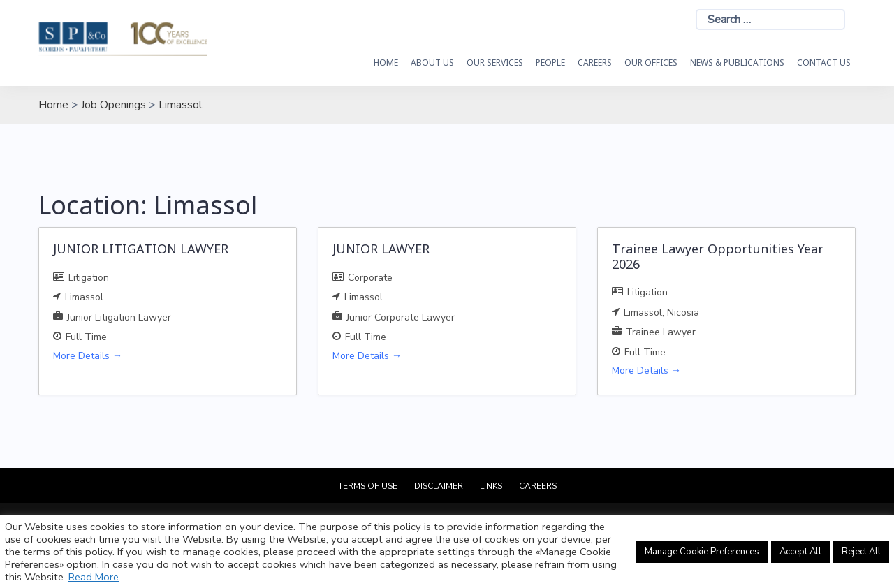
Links (491, 486)
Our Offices (651, 63)
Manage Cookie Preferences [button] (702, 552)
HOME (386, 63)
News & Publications (737, 63)
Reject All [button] (861, 552)
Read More (94, 577)
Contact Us (824, 63)
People (550, 63)
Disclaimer (439, 486)
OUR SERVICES (495, 63)
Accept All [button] (800, 552)
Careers (595, 63)
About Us (432, 63)
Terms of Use (368, 486)
